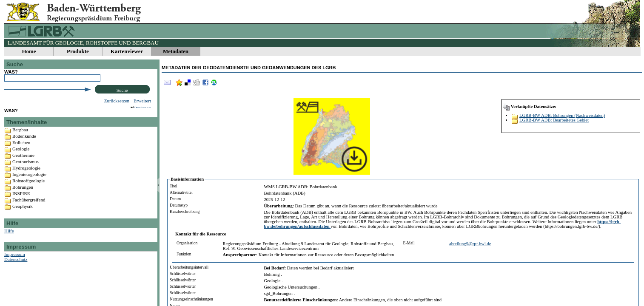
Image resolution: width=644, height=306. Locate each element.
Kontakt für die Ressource (201, 234)
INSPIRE (21, 204)
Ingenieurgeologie (29, 185)
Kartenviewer (127, 51)
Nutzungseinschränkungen (191, 299)
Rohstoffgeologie (28, 191)
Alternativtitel (181, 192)
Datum (175, 199)
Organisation (187, 243)
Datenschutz (16, 270)
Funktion (184, 254)
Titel (174, 186)
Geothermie (23, 166)
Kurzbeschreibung (185, 211)
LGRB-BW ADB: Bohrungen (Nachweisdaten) (562, 115)
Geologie (21, 159)
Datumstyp (179, 205)
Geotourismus (26, 172)
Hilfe (9, 241)
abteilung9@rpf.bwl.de (470, 244)
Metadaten (176, 51)
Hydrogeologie (26, 178)
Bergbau (20, 140)
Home (29, 51)
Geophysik (23, 217)
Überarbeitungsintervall (189, 267)
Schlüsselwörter (183, 273)
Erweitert (142, 101)
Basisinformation (187, 179)
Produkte (78, 51)
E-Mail (409, 243)
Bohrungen (23, 198)
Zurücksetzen (117, 101)
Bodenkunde (24, 147)
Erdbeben (21, 153)
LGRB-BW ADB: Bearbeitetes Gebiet (554, 120)
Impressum (15, 265)
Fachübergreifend (29, 210)
